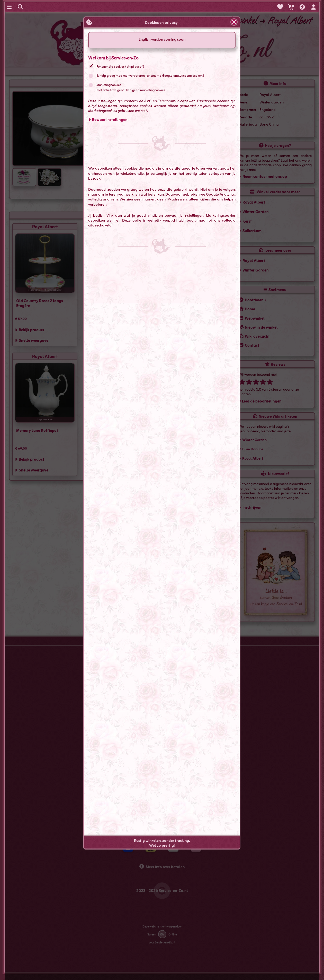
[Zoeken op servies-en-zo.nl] (21, 7)
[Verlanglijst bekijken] (280, 7)
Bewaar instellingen (110, 119)
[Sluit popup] (234, 22)
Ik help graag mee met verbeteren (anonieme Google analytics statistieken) (150, 75)
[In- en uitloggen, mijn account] (314, 7)
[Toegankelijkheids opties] (303, 7)
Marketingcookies (109, 85)
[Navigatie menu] (10, 7)
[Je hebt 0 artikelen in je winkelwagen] (291, 7)
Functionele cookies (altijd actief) (120, 66)
